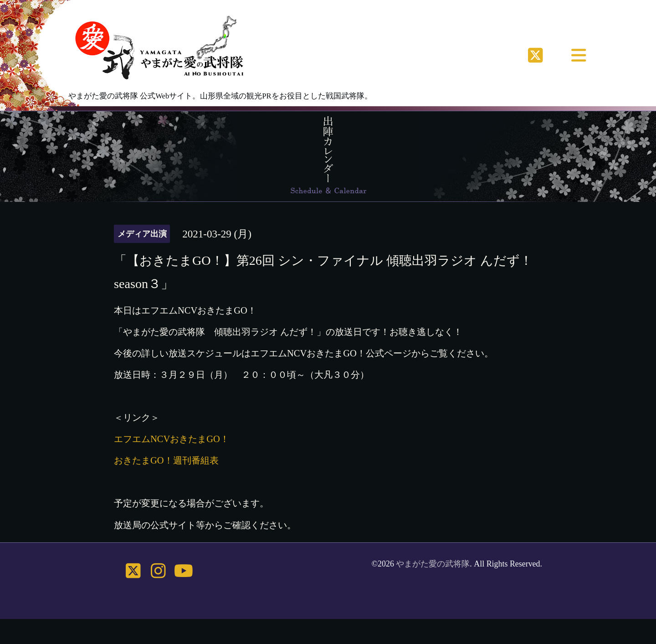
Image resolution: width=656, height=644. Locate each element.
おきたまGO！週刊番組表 (166, 460)
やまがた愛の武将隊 (433, 564)
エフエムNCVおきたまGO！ (172, 439)
